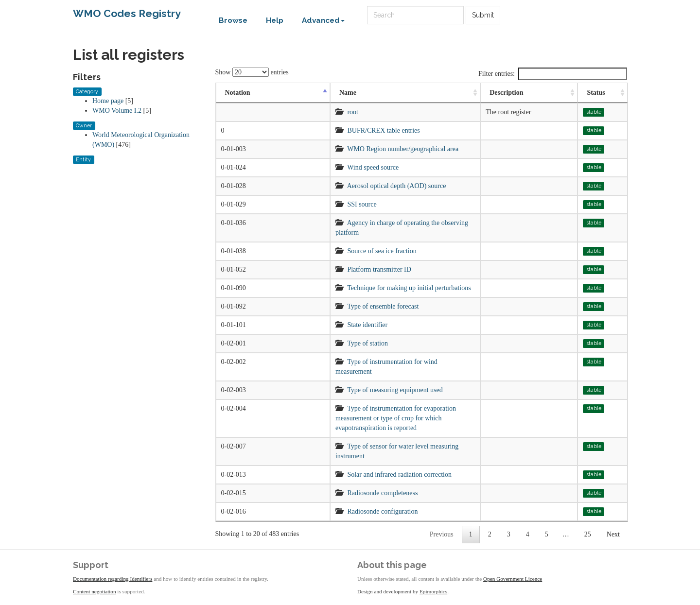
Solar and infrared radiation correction (399, 475)
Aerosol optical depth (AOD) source (397, 186)
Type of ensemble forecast (383, 306)
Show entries (252, 72)
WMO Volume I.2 (117, 111)
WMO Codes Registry (127, 13)
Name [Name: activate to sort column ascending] (348, 93)
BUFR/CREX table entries (383, 130)
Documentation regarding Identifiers (113, 579)
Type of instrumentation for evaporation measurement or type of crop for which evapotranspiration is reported (396, 418)
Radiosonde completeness (382, 493)
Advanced (323, 20)
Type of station (367, 343)
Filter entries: (553, 74)
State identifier (367, 325)
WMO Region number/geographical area (403, 149)
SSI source (362, 204)
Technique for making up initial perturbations (409, 288)
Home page (108, 101)
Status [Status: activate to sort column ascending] (596, 93)
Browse (233, 20)
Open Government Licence (513, 579)
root (353, 112)
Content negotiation (95, 591)
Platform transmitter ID (379, 269)
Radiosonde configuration (382, 511)
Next (613, 534)
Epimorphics (433, 591)
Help (275, 20)
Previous (442, 534)
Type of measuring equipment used (395, 390)
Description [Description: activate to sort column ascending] (506, 93)
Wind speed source (373, 167)
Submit (483, 15)
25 (588, 534)
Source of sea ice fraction (382, 251)
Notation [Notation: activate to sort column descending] (238, 93)
